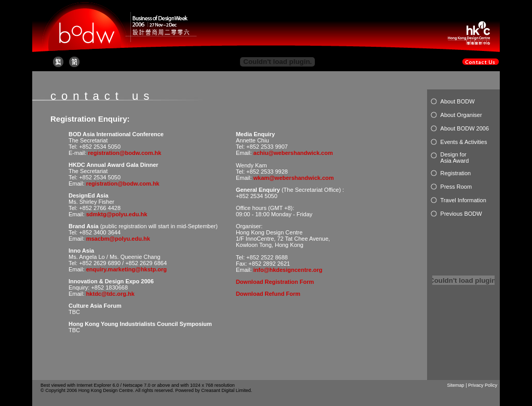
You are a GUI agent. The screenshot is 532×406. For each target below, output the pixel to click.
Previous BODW (461, 214)
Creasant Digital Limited (226, 390)
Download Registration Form (275, 282)
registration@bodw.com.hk (124, 153)
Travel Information (463, 200)
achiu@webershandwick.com (293, 153)
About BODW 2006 (465, 128)
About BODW (458, 101)
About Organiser (461, 115)
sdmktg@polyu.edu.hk (117, 214)
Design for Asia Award (455, 158)
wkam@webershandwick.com (294, 178)
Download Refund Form (268, 294)
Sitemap (456, 385)
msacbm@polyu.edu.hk (118, 239)
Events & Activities (464, 142)
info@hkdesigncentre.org (288, 270)
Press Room (456, 187)
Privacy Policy (483, 385)
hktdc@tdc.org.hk (110, 294)
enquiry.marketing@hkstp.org (127, 269)
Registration (456, 173)
